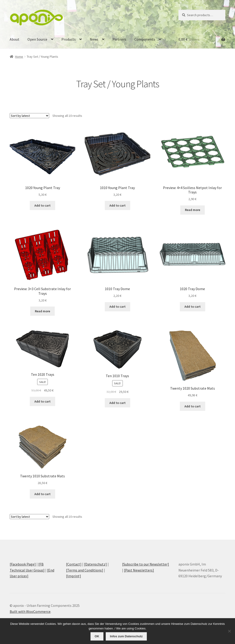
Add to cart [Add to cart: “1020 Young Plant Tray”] (42, 205)
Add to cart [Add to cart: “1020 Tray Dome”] (193, 307)
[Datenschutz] (95, 564)
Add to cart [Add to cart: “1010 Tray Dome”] (117, 307)
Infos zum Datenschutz (126, 636)
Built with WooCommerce (30, 611)
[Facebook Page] (23, 564)
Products (69, 39)
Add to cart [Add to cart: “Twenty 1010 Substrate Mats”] (42, 494)
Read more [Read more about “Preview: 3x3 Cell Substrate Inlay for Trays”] (42, 311)
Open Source (37, 39)
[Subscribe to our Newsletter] (146, 564)
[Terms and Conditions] (85, 570)
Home (19, 57)
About (15, 39)
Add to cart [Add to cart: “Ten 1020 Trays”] (42, 401)
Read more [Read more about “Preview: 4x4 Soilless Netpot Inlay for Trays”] (193, 210)
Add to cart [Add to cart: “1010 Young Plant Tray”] (117, 205)
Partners (119, 39)
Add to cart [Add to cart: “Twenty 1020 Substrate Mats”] (193, 406)
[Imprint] (74, 576)
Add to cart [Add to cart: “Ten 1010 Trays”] (117, 403)
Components (145, 39)
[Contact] (74, 564)
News (94, 39)
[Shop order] (29, 116)
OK (97, 636)
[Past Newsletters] (139, 570)
